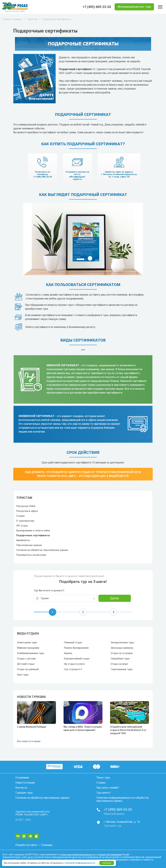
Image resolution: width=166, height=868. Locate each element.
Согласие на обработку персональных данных (42, 550)
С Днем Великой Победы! (32, 727)
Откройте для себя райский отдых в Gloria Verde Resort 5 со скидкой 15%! (128, 730)
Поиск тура (103, 778)
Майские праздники (28, 648)
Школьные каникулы (122, 648)
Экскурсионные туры (122, 642)
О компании (22, 778)
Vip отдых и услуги (74, 664)
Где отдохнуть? (73, 669)
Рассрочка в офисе (27, 511)
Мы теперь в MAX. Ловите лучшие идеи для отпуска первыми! (83, 728)
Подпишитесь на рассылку (31, 555)
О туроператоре (25, 521)
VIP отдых (22, 526)
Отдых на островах (122, 653)
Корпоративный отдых (77, 659)
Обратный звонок (114, 814)
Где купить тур (113, 826)
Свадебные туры (120, 659)
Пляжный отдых (73, 642)
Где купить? (104, 793)
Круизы (68, 653)
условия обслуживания (109, 855)
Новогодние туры (27, 642)
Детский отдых (26, 664)
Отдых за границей (28, 669)
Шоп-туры (23, 675)
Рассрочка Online (26, 506)
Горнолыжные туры (122, 669)
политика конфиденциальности (78, 855)
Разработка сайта (26, 845)
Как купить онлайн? (108, 788)
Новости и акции (25, 783)
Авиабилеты (23, 540)
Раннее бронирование (76, 648)
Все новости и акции (29, 741)
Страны (20, 516)
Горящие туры (24, 793)
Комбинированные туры (31, 653)
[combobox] (65, 598)
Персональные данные (29, 545)
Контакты (21, 788)
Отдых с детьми (26, 659)
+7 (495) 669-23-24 (97, 7)
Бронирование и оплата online (33, 531)
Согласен (107, 863)
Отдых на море (119, 664)
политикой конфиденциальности (80, 863)
